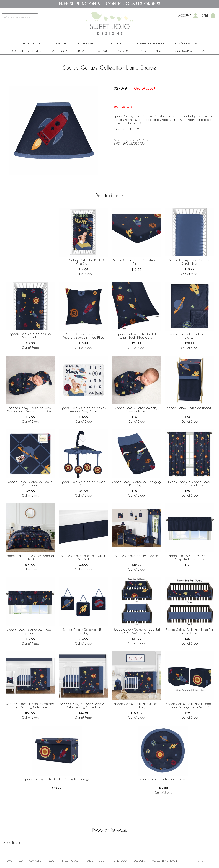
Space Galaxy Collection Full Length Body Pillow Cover (137, 336)
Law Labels (140, 861)
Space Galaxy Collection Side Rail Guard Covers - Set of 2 (137, 631)
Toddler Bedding (89, 43)
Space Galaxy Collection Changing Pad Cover (137, 484)
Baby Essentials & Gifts (26, 51)
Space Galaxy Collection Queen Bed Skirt (83, 557)
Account (185, 16)
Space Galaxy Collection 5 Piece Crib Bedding (137, 705)
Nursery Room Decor (151, 43)
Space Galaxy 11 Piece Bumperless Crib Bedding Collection (30, 705)
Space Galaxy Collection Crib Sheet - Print (30, 336)
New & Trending (32, 43)
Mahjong (124, 51)
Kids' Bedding (118, 43)
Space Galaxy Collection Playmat (163, 779)
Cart (205, 16)
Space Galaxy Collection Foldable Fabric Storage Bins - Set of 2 (190, 705)
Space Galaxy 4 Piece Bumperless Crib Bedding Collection (83, 706)
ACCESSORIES (184, 51)
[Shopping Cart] (213, 16)
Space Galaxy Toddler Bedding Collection (137, 557)
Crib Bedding (60, 43)
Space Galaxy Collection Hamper (190, 408)
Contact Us (36, 861)
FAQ (21, 861)
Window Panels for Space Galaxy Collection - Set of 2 (190, 484)
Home (9, 861)
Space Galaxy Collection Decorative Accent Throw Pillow (83, 336)
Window (103, 51)
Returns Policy (119, 861)
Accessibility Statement (165, 861)
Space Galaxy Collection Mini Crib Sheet (137, 262)
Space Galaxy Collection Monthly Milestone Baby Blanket (83, 410)
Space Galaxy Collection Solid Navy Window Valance (190, 557)
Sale (204, 51)
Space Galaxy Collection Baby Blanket (190, 336)
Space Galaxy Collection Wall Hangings (83, 631)
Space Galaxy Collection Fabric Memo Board (30, 484)
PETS (143, 51)
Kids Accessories (186, 43)
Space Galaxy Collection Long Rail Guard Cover (190, 631)
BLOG (52, 861)
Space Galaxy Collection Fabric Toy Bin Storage (57, 779)
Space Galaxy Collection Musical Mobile (83, 484)
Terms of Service (94, 861)
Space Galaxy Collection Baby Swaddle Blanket (137, 410)
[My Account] (195, 16)
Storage (82, 51)
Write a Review (11, 843)
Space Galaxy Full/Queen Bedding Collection (30, 557)
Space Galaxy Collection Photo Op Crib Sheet (83, 262)
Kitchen (161, 51)
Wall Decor (59, 51)
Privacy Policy (69, 861)
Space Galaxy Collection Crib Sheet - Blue (190, 262)
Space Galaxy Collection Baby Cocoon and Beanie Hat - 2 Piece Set (30, 410)
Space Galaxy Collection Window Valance (30, 631)
